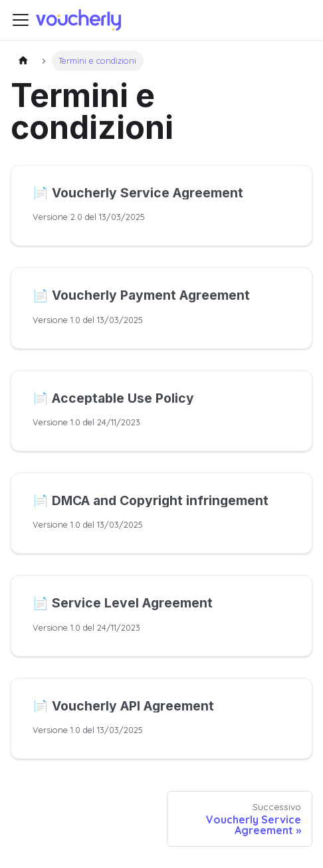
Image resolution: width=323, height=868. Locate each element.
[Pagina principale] (23, 61)
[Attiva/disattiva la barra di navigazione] (21, 20)
